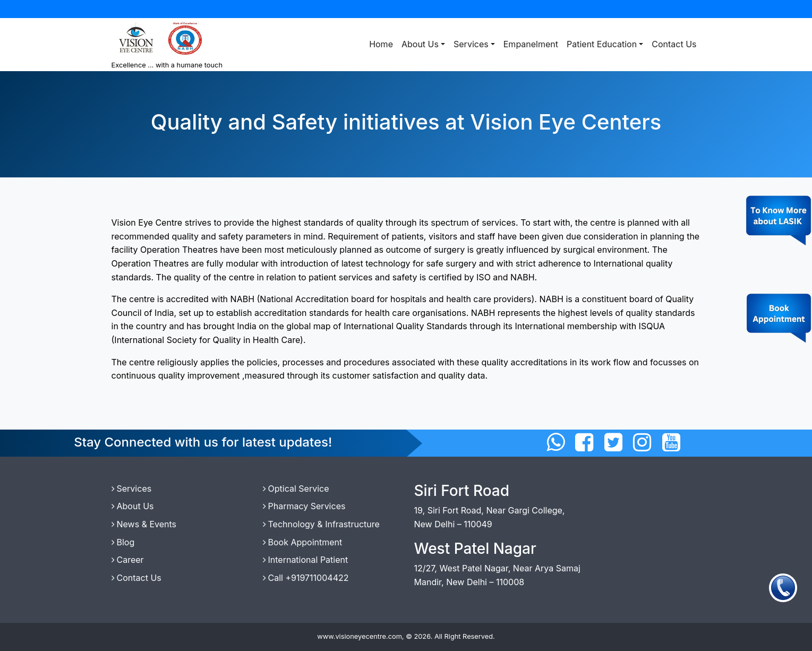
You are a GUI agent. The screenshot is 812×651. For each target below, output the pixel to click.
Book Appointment (303, 542)
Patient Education (602, 44)
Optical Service (296, 489)
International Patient (306, 560)
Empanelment (531, 44)
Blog (123, 542)
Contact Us (674, 44)
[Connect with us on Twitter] (613, 442)
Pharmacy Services (304, 506)
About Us (420, 44)
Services (471, 44)
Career (128, 560)
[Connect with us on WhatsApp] (555, 442)
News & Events (144, 524)
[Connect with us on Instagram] (642, 442)
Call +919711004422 (306, 578)
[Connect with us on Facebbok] (584, 442)
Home (381, 44)
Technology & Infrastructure (321, 524)
